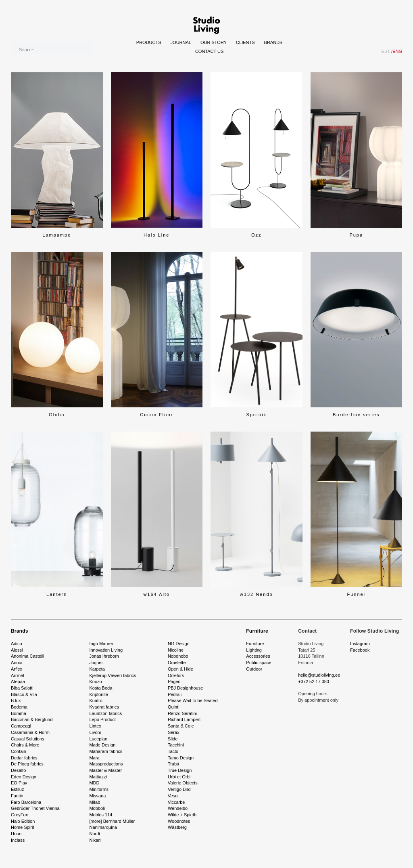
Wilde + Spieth (182, 815)
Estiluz (17, 789)
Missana (97, 796)
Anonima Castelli (28, 656)
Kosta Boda (101, 688)
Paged (174, 681)
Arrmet (18, 675)
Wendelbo (178, 808)
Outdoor (254, 669)
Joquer (96, 663)
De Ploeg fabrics (27, 764)
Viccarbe (176, 802)
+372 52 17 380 (314, 681)
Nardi (94, 834)
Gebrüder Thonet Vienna (35, 808)
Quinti (174, 707)
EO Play (19, 783)
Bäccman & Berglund (32, 719)
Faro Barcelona (26, 802)
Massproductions (106, 764)
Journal (181, 42)
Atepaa (18, 681)
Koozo (95, 681)
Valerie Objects (183, 783)
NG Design (179, 644)
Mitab (95, 802)
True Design (180, 770)
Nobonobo (178, 656)
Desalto (18, 770)
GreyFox (19, 815)
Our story (214, 42)
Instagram (360, 644)
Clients (245, 42)
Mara (94, 758)
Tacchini (176, 745)
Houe (16, 834)
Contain (19, 751)
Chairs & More (25, 745)
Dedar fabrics (24, 758)
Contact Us (210, 51)
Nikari (95, 840)
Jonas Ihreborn (104, 656)
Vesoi (173, 796)
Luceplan (98, 739)
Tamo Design (181, 758)
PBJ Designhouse (185, 688)
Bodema (19, 707)
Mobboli (97, 808)
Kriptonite (98, 694)
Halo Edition (23, 821)
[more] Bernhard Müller (112, 821)
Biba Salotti (22, 688)
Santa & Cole (181, 726)
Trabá (173, 764)
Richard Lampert (184, 719)
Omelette (177, 663)
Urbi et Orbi (179, 777)
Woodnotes (179, 821)
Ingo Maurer (101, 644)
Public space (259, 663)
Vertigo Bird (179, 789)
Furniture (257, 631)
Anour (17, 663)
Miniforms (99, 789)
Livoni (95, 732)
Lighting (254, 650)
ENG (397, 51)
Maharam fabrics (106, 751)
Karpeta (97, 669)
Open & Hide (180, 669)
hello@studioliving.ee (319, 675)
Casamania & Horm (30, 732)
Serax (174, 732)
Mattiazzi (98, 777)
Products (149, 42)
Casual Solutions (28, 739)
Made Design (102, 745)
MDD (94, 783)
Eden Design (24, 777)
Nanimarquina (103, 827)
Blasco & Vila (24, 694)
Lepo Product (102, 719)
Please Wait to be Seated (193, 700)
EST (386, 51)
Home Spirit (22, 827)
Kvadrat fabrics (104, 707)
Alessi (17, 650)
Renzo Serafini (182, 713)
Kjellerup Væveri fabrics (113, 675)
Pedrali (175, 694)
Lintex (95, 726)
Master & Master (105, 770)
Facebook (360, 650)
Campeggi (21, 726)
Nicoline (176, 650)
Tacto (173, 751)
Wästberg (177, 827)
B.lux (16, 700)
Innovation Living (106, 650)
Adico (17, 644)
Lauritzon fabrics (105, 713)
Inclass (18, 840)
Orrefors (176, 675)
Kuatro (96, 700)
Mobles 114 (101, 815)
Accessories (258, 656)
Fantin (17, 796)
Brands (273, 42)
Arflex (17, 669)
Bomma (19, 713)
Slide (173, 739)
